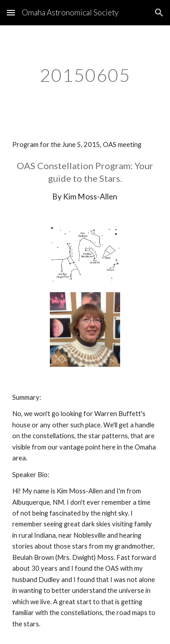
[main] (85, 75)
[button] (11, 12)
